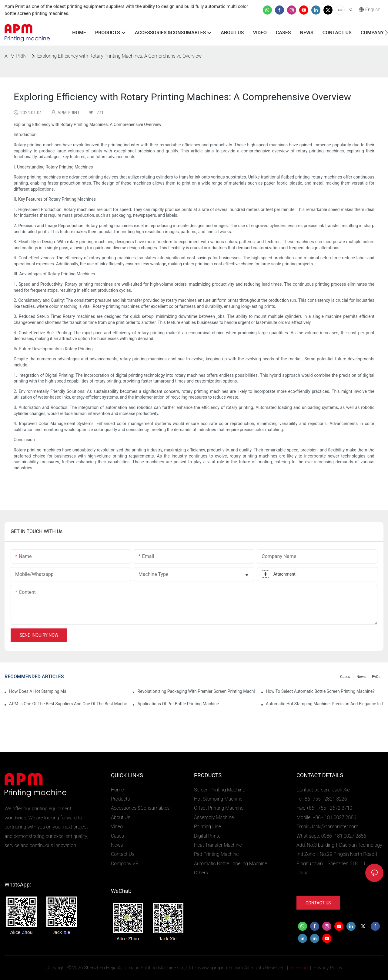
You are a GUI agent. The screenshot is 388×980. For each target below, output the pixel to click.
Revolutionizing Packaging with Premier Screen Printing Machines (196, 691)
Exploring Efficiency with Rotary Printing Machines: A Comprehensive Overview (119, 56)
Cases (345, 677)
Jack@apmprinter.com (334, 827)
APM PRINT (17, 56)
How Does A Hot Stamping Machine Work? (37, 691)
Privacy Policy (328, 968)
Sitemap (299, 968)
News (361, 677)
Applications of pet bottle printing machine (178, 704)
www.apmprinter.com (221, 968)
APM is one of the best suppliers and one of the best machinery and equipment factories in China (68, 704)
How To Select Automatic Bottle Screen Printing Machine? (320, 691)
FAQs (376, 677)
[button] (386, 33)
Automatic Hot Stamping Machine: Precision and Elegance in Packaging (325, 704)
